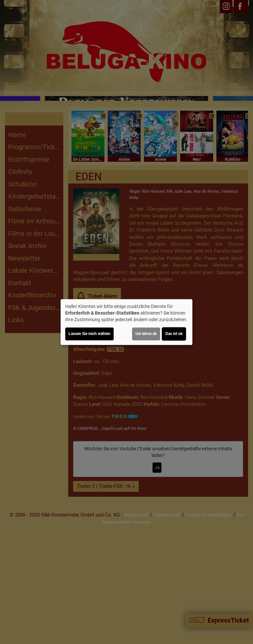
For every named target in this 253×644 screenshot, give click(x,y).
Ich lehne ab (146, 334)
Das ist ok (174, 334)
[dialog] (126, 322)
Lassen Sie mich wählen (89, 334)
